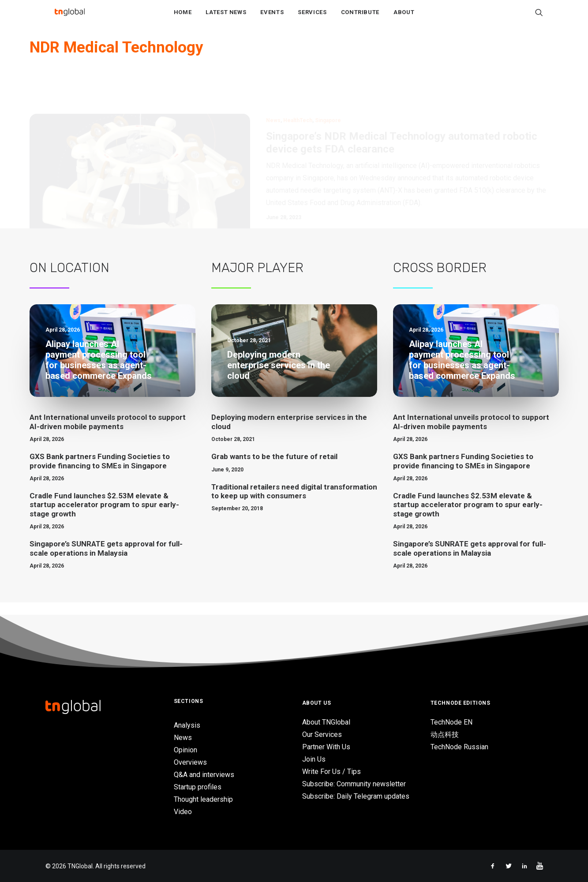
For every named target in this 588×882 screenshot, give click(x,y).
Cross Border (440, 281)
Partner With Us (326, 747)
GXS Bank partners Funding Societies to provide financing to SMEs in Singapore (100, 474)
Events (272, 18)
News (273, 93)
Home (183, 18)
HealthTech (298, 93)
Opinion (185, 750)
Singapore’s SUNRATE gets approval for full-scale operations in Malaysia (106, 561)
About (404, 18)
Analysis (187, 725)
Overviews (190, 762)
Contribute (360, 18)
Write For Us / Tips (331, 772)
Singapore (328, 93)
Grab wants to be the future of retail (274, 470)
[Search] (539, 18)
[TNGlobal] (70, 18)
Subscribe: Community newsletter (354, 784)
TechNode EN (451, 723)
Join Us (314, 760)
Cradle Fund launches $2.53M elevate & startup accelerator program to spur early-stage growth (104, 518)
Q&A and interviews (204, 775)
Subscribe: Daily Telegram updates (356, 797)
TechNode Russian (459, 747)
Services (312, 18)
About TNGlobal (326, 723)
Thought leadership (203, 799)
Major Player (257, 281)
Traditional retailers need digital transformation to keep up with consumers (294, 504)
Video (183, 812)
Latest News (226, 18)
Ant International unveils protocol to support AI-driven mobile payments (108, 435)
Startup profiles (198, 787)
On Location (69, 281)
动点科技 (445, 735)
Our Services (322, 735)
